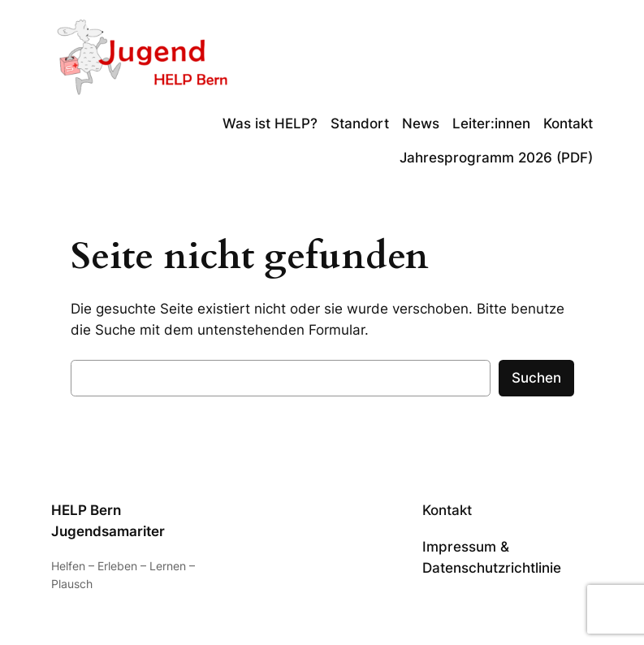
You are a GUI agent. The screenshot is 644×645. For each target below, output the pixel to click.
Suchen (536, 378)
